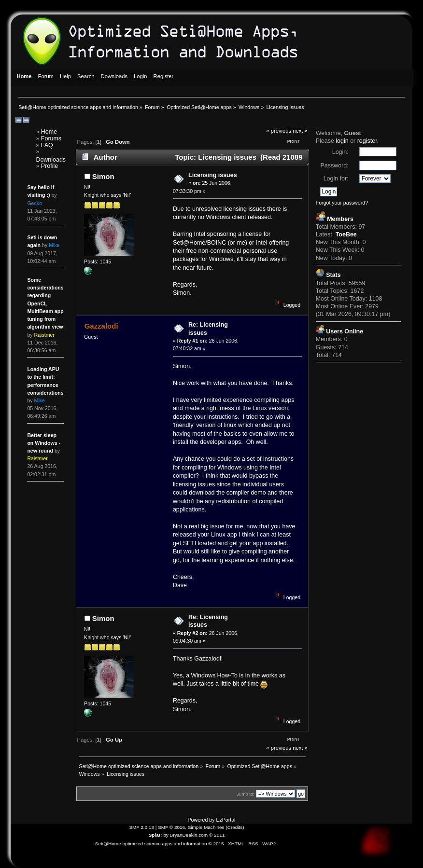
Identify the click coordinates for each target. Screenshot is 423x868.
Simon (103, 176)
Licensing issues (212, 175)
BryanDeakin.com (189, 835)
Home (49, 132)
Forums (51, 138)
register (367, 141)
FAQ (47, 145)
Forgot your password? (342, 203)
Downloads (51, 160)
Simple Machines (206, 827)
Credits (235, 827)
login (342, 141)
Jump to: (246, 794)
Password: (334, 165)
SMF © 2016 (171, 827)
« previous (279, 131)
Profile (49, 166)
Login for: (336, 179)
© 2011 (217, 835)
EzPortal (226, 820)
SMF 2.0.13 (141, 827)
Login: (340, 152)
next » (300, 131)
